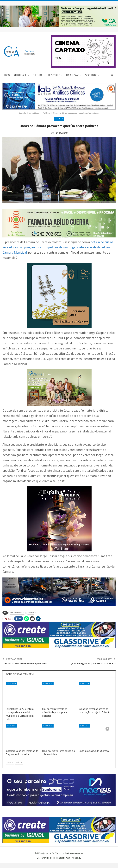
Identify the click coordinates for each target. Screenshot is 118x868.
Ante (10, 768)
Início (7, 75)
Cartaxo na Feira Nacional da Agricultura (25, 669)
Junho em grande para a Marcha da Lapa (93, 669)
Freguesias (73, 75)
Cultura (37, 75)
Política (59, 119)
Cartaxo (31, 618)
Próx (19, 768)
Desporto (54, 75)
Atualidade (20, 75)
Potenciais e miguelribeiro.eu (68, 863)
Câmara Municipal (17, 618)
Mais (88, 75)
